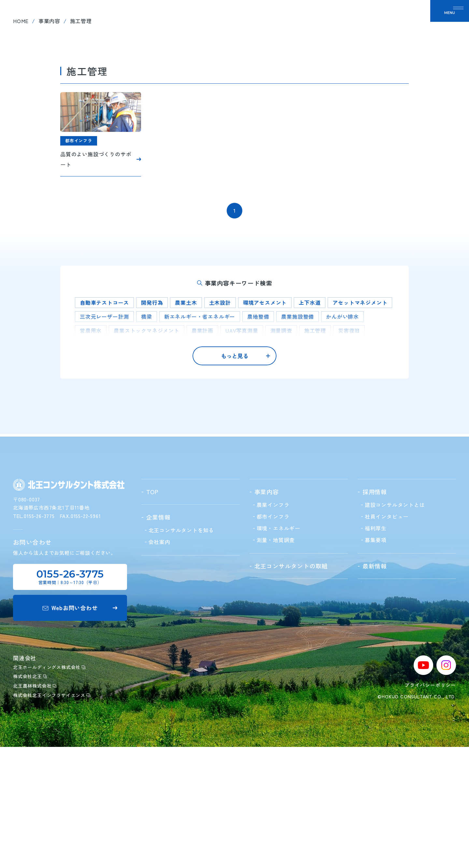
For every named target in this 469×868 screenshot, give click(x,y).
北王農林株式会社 (35, 807)
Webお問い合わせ (80, 729)
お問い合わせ (401, 20)
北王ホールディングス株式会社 (49, 788)
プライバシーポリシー (430, 806)
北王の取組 (290, 20)
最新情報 (361, 20)
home (21, 145)
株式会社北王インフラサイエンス (52, 816)
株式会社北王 (30, 798)
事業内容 (49, 145)
